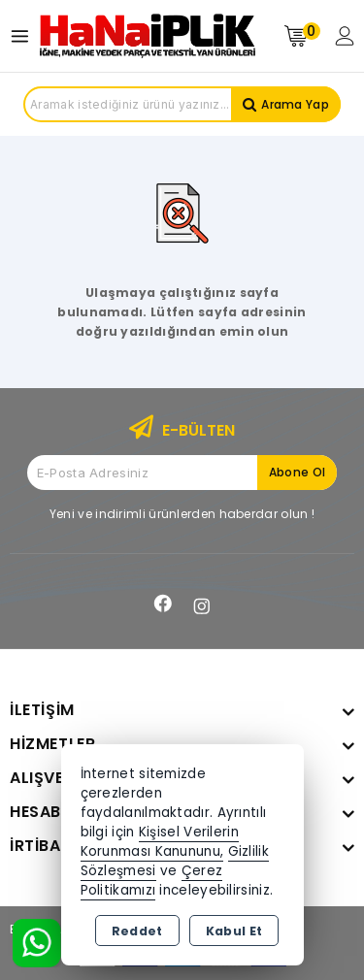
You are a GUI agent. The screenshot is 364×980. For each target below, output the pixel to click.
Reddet (137, 931)
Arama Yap (295, 104)
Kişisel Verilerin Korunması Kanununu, (160, 842)
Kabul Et (234, 931)
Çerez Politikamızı (152, 881)
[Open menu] (25, 36)
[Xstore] (148, 36)
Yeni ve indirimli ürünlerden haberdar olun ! (182, 514)
